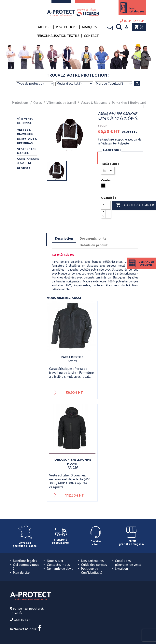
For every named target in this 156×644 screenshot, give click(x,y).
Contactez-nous (58, 565)
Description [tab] (64, 238)
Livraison (121, 569)
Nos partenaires (92, 561)
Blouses (24, 168)
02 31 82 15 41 (132, 21)
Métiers (45, 27)
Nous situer (55, 561)
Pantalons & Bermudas (27, 141)
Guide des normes (94, 565)
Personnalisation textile (58, 36)
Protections (67, 27)
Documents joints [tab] (93, 238)
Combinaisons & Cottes (27, 161)
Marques (90, 27)
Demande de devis (60, 569)
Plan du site (21, 573)
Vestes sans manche (27, 151)
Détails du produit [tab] (94, 245)
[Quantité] (106, 205)
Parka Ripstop (72, 357)
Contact (91, 36)
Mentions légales (25, 561)
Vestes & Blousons (25, 132)
